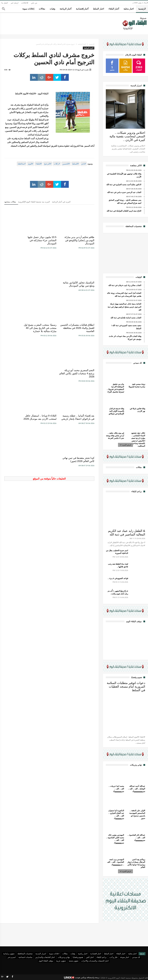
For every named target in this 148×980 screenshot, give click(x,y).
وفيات (73, 954)
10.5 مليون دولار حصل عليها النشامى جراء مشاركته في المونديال (52, 240)
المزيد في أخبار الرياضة (61, 202)
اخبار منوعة (125, 957)
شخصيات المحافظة (25, 954)
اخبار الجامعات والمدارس (45, 957)
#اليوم (31, 164)
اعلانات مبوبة (54, 954)
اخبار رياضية (83, 954)
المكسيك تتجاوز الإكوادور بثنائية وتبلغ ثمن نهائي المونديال (20, 240)
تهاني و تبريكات (64, 957)
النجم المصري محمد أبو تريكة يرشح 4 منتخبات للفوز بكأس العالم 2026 (20, 286)
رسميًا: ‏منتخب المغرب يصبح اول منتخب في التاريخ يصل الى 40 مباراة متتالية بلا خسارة (50, 287)
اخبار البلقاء (121, 954)
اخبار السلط (109, 954)
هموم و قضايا (78, 957)
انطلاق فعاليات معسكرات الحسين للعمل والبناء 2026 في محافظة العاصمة (81, 286)
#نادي (84, 164)
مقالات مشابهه (10, 202)
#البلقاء (39, 164)
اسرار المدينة (41, 954)
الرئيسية (92, 44)
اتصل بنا (5, 3)
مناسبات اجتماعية (25, 957)
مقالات (65, 954)
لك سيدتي (136, 957)
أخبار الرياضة (82, 44)
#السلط (76, 164)
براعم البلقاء (101, 957)
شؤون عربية (61, 961)
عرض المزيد (126, 445)
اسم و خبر (12, 957)
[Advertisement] (125, 253)
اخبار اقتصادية (96, 954)
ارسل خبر (15, 3)
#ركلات (57, 164)
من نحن (34, 3)
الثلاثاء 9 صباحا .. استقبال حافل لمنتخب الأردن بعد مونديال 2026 (51, 334)
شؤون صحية (74, 961)
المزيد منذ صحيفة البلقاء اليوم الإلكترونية (34, 202)
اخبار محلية (132, 954)
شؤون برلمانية (9, 954)
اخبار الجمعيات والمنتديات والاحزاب (95, 961)
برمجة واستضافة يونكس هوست (82, 978)
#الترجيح (48, 164)
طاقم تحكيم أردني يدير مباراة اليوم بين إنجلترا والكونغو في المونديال (83, 240)
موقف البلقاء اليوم (46, 961)
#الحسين (66, 164)
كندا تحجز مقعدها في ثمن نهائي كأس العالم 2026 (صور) (19, 334)
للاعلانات (25, 3)
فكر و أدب (113, 957)
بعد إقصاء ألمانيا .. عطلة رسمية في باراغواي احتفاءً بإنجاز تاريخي (81, 334)
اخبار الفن (90, 957)
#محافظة (22, 164)
